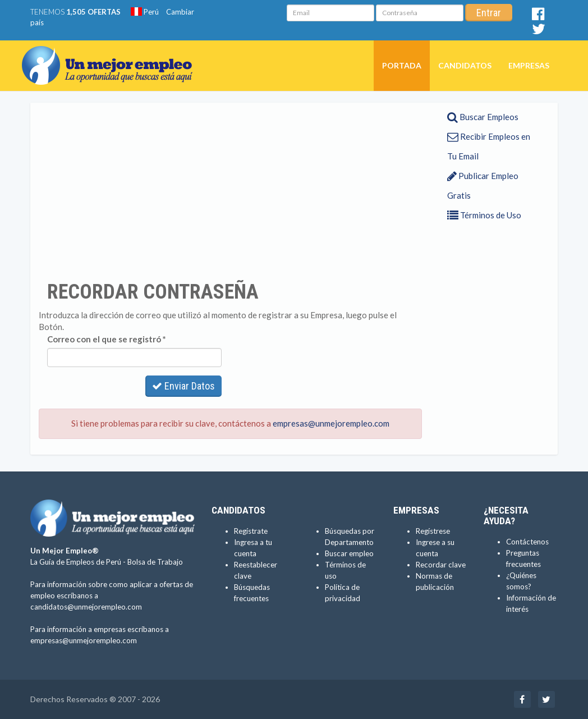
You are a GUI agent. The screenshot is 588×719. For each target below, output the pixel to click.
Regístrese (433, 531)
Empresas (529, 65)
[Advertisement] (230, 191)
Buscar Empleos (483, 117)
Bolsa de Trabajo (155, 562)
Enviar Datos (183, 386)
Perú (145, 12)
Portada (402, 65)
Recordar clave (441, 565)
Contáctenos (527, 542)
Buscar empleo (349, 553)
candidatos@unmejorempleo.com (86, 607)
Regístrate (251, 531)
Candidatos (465, 65)
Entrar (489, 13)
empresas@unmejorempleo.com (331, 423)
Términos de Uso (484, 215)
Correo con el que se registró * (107, 339)
